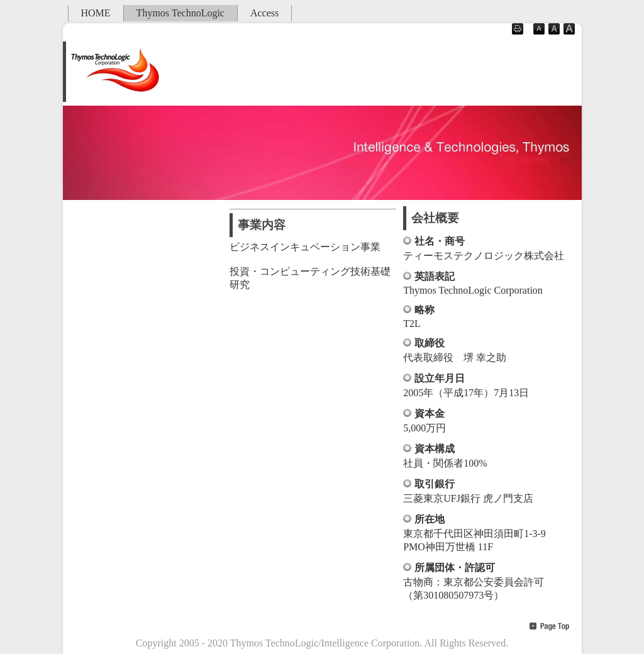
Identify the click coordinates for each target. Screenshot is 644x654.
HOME (96, 13)
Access (264, 13)
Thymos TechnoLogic (180, 13)
